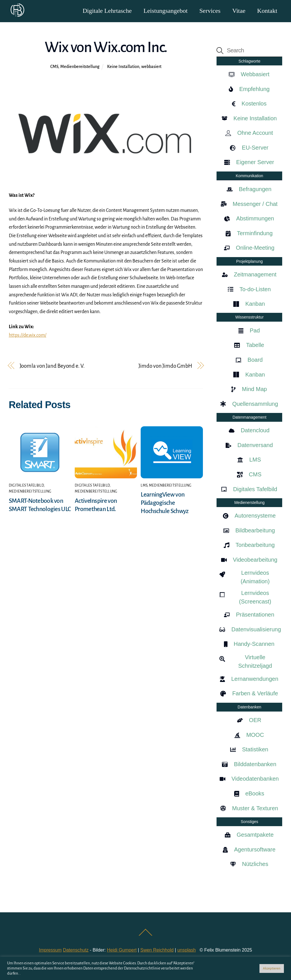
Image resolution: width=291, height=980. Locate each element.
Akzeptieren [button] (272, 968)
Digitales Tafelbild (26, 486)
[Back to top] (146, 935)
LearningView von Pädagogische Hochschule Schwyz (165, 503)
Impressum (50, 950)
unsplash (187, 950)
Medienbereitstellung (80, 67)
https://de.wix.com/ (28, 336)
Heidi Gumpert (122, 950)
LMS (144, 486)
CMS (54, 67)
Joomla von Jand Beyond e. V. (52, 366)
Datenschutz (76, 950)
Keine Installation (123, 67)
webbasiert (151, 67)
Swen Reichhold (157, 950)
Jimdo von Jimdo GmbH (165, 366)
